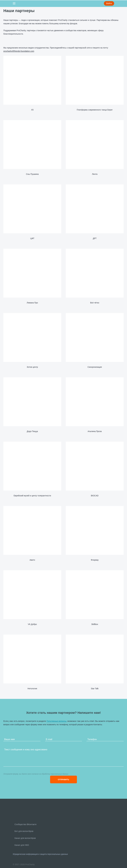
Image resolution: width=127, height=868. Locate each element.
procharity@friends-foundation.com (19, 51)
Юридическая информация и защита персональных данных (40, 854)
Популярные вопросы (56, 721)
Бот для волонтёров (24, 831)
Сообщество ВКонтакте (25, 824)
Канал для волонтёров (25, 838)
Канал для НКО (21, 845)
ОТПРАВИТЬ (63, 780)
